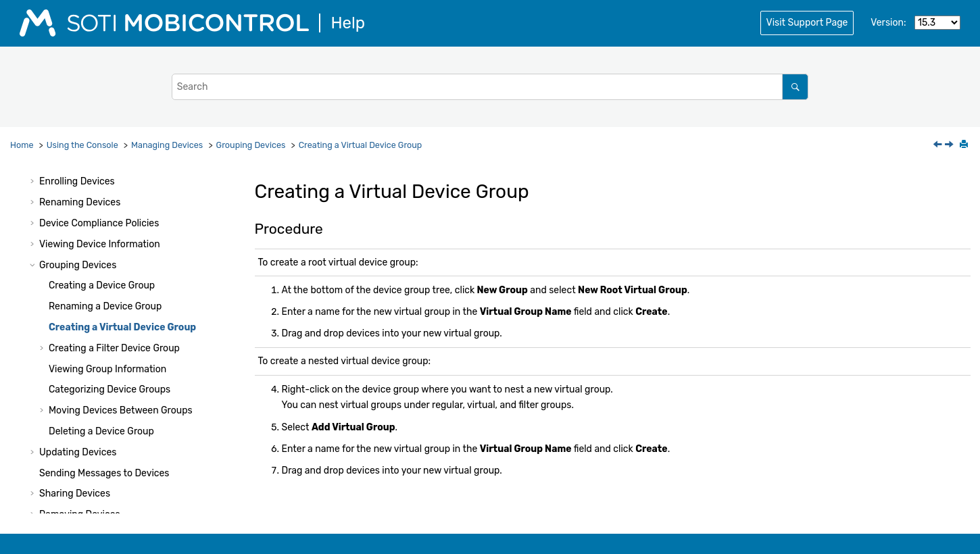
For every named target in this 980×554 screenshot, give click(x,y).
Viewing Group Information (107, 369)
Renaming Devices (80, 202)
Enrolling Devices (77, 181)
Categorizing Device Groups (109, 389)
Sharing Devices (75, 494)
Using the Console (82, 145)
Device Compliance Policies (99, 223)
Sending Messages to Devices (104, 473)
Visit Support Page (807, 23)
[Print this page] (965, 145)
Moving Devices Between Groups (121, 410)
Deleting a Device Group (101, 431)
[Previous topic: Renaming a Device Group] (939, 146)
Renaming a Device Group (105, 306)
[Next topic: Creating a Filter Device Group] (950, 146)
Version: (888, 23)
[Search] (795, 87)
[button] (34, 182)
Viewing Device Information (100, 244)
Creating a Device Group (102, 285)
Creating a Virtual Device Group (361, 145)
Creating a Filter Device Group (114, 348)
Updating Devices (78, 452)
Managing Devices (167, 145)
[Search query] (490, 87)
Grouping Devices (251, 145)
